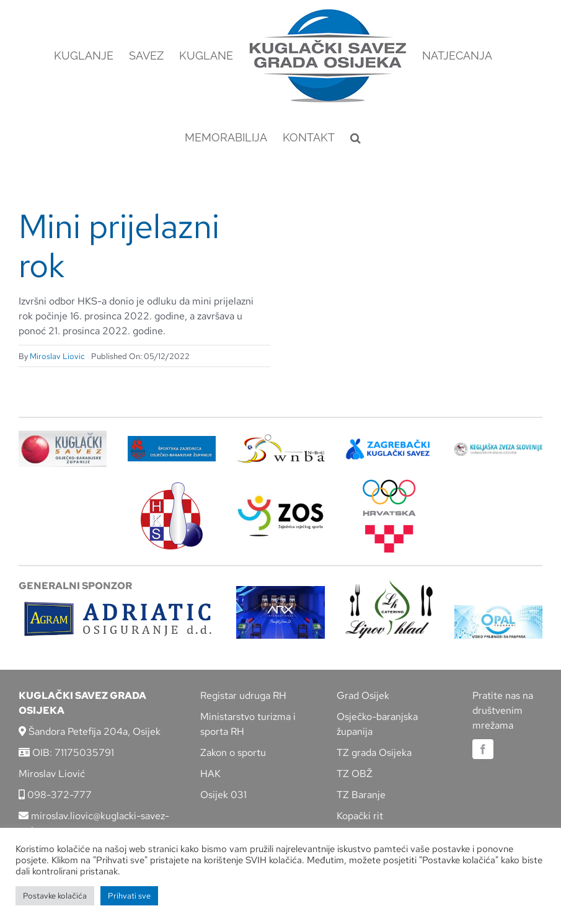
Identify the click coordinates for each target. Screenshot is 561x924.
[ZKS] (389, 442)
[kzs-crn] (498, 447)
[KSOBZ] (63, 435)
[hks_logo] (172, 487)
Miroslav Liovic (57, 356)
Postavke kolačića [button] (55, 896)
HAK (210, 774)
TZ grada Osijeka (374, 753)
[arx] (280, 591)
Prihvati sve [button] (129, 896)
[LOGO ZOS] (280, 498)
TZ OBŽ (355, 774)
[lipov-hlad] (389, 584)
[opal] (498, 610)
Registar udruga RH (243, 695)
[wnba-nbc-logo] (280, 439)
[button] (356, 138)
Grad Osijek (363, 695)
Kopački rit (360, 816)
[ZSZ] (172, 441)
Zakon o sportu (233, 753)
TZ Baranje (361, 795)
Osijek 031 (223, 795)
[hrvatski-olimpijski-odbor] (389, 484)
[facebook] (483, 749)
